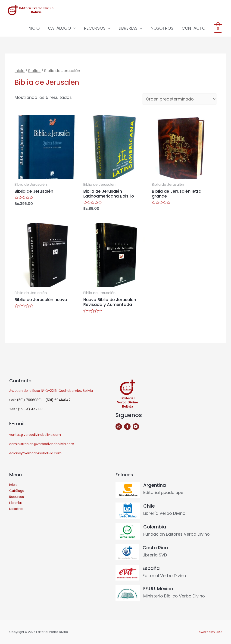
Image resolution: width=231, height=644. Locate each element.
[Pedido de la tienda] (179, 99)
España (151, 568)
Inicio (20, 71)
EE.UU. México (158, 589)
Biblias (34, 71)
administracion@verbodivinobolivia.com (42, 444)
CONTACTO (195, 28)
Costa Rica (155, 548)
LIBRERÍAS (129, 28)
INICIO (35, 28)
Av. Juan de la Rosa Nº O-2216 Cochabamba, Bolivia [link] (51, 391)
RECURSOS (96, 28)
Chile (149, 506)
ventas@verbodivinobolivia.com (35, 435)
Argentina (155, 485)
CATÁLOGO (61, 28)
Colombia (155, 527)
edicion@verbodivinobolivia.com (35, 453)
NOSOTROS (163, 28)
